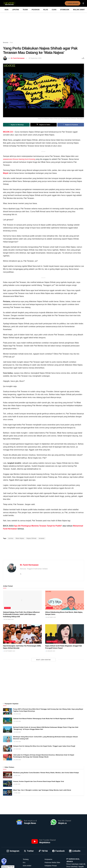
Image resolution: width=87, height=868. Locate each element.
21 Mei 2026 (17, 784)
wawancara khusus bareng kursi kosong (19, 159)
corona (11, 538)
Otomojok (65, 10)
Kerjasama (48, 859)
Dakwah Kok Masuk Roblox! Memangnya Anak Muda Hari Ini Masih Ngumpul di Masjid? (43, 719)
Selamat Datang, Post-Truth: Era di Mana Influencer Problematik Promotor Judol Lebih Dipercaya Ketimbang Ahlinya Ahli (21, 614)
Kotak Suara (10, 642)
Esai (7, 10)
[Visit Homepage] (9, 3)
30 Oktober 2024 (8, 619)
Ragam (7, 608)
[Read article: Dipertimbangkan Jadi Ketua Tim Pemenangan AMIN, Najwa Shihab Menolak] (22, 634)
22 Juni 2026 (17, 721)
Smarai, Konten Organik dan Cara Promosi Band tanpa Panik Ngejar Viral (38, 781)
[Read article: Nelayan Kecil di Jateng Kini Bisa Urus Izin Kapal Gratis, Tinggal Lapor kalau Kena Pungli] (8, 748)
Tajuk (25, 10)
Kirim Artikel (71, 3)
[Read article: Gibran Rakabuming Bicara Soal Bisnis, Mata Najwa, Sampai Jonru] (65, 600)
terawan (42, 538)
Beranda (6, 43)
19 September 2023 (9, 651)
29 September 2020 (35, 58)
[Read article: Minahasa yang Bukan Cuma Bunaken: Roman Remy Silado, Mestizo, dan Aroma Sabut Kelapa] (8, 775)
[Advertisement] (43, 553)
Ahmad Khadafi (32, 534)
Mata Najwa (20, 538)
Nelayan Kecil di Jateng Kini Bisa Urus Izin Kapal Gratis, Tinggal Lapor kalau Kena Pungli (44, 746)
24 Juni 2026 (17, 732)
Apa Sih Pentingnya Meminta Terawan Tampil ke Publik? (38, 526)
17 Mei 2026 (17, 793)
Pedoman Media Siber (52, 862)
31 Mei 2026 (17, 776)
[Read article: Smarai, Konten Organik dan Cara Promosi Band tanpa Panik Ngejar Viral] (8, 784)
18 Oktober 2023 (50, 617)
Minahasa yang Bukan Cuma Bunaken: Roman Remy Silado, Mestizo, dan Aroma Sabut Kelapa (46, 773)
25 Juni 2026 (17, 714)
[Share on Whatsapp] (16, 125)
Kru (24, 862)
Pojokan (36, 10)
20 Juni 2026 (17, 742)
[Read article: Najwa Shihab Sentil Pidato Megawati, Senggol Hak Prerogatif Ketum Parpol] (65, 634)
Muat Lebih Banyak (44, 660)
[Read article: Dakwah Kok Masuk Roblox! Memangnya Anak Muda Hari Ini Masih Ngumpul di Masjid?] (8, 721)
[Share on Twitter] (44, 125)
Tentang (26, 859)
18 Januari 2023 (50, 651)
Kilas (46, 10)
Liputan (16, 10)
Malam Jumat (79, 10)
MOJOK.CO (8, 132)
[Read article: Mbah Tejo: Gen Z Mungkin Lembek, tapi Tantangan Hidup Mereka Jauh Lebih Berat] (8, 792)
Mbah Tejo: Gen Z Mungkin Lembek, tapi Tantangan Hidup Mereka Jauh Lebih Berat (42, 790)
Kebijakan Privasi (51, 866)
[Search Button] (83, 3)
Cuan (54, 10)
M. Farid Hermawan (18, 58)
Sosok (49, 608)
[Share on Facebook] (71, 125)
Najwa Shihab (31, 538)
